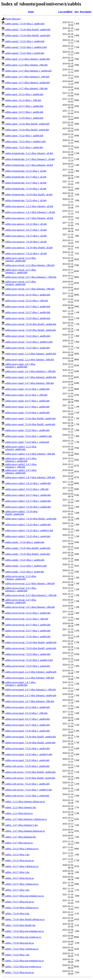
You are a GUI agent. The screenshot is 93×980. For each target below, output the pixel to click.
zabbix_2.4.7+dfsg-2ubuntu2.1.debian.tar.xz (26, 819)
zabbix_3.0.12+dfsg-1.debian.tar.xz (22, 849)
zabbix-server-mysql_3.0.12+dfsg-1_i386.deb (27, 619)
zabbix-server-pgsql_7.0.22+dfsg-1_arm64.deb (27, 760)
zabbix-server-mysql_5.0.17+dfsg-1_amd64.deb (28, 631)
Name (31, 12)
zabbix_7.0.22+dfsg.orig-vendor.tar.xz (23, 967)
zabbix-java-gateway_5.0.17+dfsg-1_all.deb (26, 236)
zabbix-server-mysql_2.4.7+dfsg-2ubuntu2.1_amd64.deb (21, 589)
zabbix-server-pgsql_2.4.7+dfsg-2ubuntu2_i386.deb (30, 701)
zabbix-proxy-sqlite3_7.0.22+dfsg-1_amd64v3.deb (29, 530)
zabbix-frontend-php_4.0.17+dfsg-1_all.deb (26, 177)
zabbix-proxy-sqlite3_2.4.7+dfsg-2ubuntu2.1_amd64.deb (21, 460)
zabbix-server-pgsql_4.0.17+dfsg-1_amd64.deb (27, 719)
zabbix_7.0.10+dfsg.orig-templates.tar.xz (25, 931)
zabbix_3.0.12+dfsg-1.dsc (17, 855)
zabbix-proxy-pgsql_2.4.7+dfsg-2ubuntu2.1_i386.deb (30, 371)
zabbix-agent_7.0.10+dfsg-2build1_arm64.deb (27, 130)
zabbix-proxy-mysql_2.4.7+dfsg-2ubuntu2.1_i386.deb (31, 277)
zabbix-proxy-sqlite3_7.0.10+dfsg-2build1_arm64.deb (31, 519)
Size (77, 12)
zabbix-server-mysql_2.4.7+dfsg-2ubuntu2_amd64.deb (21, 601)
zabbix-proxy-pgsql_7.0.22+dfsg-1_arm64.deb (27, 442)
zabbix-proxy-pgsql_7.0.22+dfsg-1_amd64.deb (27, 430)
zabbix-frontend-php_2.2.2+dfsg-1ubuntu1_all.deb (29, 153)
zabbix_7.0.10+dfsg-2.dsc (17, 913)
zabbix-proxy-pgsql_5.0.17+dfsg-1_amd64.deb (27, 407)
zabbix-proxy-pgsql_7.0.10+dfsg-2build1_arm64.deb (30, 424)
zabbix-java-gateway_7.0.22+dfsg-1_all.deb (26, 253)
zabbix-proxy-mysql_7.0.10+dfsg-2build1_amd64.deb (31, 324)
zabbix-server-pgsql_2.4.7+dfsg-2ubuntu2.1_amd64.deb (21, 684)
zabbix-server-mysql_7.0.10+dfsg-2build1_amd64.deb (31, 642)
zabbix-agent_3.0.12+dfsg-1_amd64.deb (24, 94)
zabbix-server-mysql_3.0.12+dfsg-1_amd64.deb (28, 613)
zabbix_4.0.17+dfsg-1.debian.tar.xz (22, 866)
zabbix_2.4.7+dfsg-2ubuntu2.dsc (21, 837)
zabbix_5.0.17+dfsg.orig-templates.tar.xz (25, 896)
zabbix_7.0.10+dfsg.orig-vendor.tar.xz (23, 937)
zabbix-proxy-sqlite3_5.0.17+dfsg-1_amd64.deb (28, 501)
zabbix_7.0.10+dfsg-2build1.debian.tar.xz (25, 919)
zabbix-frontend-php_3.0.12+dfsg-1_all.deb (26, 171)
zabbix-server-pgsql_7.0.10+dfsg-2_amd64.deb (27, 731)
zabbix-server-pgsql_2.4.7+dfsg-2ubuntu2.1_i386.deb (31, 690)
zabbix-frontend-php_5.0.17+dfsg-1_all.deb (26, 183)
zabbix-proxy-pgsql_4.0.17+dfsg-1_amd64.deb (27, 401)
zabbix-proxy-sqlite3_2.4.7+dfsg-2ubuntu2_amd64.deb (21, 472)
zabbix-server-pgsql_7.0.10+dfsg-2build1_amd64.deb (30, 737)
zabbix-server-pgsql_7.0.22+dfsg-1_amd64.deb (27, 748)
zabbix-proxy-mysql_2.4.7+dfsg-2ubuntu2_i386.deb (30, 289)
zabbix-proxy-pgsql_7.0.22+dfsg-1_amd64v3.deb (29, 436)
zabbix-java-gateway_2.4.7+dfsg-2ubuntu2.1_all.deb (30, 212)
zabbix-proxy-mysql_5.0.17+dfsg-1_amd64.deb (28, 312)
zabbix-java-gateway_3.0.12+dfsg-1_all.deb (26, 224)
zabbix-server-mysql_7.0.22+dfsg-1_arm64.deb (28, 666)
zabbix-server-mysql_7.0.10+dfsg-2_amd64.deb (28, 637)
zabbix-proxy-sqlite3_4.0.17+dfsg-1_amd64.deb (28, 495)
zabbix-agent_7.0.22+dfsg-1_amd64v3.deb (25, 142)
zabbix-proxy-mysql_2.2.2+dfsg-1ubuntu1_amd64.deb (21, 259)
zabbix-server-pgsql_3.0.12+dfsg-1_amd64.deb (27, 707)
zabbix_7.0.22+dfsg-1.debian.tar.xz (22, 949)
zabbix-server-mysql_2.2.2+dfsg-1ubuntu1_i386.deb (30, 583)
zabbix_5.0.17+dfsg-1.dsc (17, 890)
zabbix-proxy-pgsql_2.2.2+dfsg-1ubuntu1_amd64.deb (31, 354)
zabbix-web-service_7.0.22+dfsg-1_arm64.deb (27, 796)
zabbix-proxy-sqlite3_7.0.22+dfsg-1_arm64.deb (28, 536)
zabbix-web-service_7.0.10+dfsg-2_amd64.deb (27, 766)
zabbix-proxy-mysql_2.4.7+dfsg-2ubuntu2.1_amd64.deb (21, 271)
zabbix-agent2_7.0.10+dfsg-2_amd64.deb (25, 24)
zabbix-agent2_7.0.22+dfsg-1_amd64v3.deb (26, 47)
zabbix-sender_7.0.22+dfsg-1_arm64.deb (25, 572)
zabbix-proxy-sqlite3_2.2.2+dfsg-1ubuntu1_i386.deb (30, 454)
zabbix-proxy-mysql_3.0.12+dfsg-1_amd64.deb (28, 295)
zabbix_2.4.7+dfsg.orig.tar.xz (19, 843)
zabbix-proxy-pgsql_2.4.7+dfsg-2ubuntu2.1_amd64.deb (20, 365)
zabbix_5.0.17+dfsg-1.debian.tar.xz (22, 884)
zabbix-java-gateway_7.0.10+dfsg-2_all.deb (26, 242)
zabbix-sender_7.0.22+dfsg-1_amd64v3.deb (26, 566)
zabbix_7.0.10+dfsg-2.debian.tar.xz (22, 908)
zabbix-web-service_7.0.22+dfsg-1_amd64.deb (27, 784)
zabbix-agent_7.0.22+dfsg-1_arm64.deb (24, 147)
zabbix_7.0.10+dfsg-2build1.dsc (20, 925)
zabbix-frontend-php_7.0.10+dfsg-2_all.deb (26, 189)
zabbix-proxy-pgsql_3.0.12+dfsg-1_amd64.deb (27, 389)
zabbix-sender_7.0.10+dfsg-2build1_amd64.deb (28, 548)
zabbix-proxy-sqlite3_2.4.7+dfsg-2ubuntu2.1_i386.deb (21, 466)
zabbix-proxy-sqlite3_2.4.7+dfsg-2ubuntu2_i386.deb (30, 477)
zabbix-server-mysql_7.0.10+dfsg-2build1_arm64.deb (31, 648)
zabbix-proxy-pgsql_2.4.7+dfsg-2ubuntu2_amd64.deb (31, 377)
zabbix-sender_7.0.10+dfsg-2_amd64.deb (25, 542)
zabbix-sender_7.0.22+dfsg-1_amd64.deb (25, 560)
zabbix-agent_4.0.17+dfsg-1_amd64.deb (24, 106)
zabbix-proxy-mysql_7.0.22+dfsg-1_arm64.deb (28, 348)
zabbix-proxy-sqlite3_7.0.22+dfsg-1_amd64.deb (28, 525)
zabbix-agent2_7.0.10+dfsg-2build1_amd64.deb (28, 30)
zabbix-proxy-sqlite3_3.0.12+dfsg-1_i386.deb (27, 489)
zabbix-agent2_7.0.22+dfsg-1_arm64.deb (25, 53)
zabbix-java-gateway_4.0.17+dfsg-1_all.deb (26, 230)
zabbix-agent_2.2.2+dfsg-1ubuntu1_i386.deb (26, 65)
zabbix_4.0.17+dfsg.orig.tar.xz (20, 878)
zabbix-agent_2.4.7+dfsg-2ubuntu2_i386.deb (26, 88)
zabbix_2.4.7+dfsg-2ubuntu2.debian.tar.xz (25, 831)
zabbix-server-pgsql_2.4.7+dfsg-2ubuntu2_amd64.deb (31, 695)
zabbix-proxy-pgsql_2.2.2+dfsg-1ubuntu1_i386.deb (30, 360)
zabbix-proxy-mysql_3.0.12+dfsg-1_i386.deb (27, 301)
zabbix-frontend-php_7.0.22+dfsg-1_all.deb (26, 200)
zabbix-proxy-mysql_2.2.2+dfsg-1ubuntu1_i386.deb (30, 265)
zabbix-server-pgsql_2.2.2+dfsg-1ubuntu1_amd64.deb (31, 672)
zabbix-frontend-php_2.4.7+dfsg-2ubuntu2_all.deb (29, 165)
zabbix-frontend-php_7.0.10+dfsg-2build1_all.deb (29, 195)
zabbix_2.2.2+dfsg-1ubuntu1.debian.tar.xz (25, 802)
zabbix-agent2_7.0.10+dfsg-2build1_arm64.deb (28, 35)
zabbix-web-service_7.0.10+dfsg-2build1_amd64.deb (30, 772)
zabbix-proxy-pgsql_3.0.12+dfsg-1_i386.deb (26, 395)
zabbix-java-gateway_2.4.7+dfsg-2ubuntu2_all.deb (29, 218)
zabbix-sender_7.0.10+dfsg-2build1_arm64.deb (28, 554)
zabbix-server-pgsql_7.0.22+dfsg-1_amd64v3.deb (29, 754)
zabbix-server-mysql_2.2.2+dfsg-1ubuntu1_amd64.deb (21, 578)
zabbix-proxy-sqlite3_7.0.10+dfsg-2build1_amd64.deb (22, 513)
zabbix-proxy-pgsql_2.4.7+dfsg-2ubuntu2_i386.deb (30, 383)
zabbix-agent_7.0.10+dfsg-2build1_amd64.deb (27, 124)
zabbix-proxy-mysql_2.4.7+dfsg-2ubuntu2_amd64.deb (21, 283)
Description (86, 12)
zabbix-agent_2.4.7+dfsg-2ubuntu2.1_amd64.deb (28, 71)
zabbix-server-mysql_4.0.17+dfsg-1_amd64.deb (28, 625)
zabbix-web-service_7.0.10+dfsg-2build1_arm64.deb (30, 778)
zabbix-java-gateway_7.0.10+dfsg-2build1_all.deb (29, 248)
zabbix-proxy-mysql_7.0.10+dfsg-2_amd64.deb (28, 318)
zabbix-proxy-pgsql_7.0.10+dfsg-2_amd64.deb (27, 413)
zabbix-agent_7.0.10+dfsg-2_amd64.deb (24, 118)
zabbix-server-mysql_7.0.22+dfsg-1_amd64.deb (28, 654)
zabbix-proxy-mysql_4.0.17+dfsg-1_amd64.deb (28, 307)
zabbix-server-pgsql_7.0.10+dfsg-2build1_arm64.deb (30, 743)
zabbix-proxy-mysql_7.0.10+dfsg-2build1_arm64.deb (31, 330)
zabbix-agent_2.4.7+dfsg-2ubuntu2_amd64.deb (28, 83)
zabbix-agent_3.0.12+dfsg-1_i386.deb (23, 100)
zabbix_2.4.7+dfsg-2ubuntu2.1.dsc (21, 825)
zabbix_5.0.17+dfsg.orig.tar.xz (20, 902)
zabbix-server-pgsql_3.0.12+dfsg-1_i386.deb (26, 713)
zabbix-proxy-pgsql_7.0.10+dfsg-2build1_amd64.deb (30, 418)
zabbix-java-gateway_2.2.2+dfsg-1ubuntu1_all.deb (29, 206)
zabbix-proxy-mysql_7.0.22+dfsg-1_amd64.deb (28, 336)
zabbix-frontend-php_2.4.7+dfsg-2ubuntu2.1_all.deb (30, 159)
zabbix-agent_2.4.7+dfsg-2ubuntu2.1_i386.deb (27, 77)
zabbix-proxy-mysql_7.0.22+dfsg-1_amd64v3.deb (29, 342)
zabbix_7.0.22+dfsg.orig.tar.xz (20, 972)
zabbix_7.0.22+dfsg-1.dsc (17, 955)
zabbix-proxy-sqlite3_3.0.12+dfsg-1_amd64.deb (28, 483)
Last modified (65, 12)
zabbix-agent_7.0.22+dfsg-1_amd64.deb (24, 136)
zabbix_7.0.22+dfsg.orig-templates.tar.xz (25, 961)
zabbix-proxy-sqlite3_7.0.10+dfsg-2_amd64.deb (28, 507)
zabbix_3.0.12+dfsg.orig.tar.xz (20, 860)
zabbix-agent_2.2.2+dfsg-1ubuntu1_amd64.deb (28, 59)
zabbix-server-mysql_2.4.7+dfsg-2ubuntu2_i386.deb (30, 607)
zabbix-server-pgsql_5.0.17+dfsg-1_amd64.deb (27, 725)
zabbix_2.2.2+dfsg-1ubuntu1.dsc (21, 807)
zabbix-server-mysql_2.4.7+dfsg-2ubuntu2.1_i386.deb (31, 595)
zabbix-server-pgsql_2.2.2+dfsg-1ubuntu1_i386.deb (30, 678)
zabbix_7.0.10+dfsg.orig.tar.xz (20, 943)
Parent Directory (13, 19)
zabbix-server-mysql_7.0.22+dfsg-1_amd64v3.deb (29, 660)
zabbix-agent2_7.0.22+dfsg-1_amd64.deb (25, 41)
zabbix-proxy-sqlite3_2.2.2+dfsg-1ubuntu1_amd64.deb (21, 448)
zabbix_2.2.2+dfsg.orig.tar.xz (19, 813)
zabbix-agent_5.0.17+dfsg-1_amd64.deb (24, 112)
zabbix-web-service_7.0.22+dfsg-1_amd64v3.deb (29, 790)
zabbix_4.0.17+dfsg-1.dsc (17, 872)
